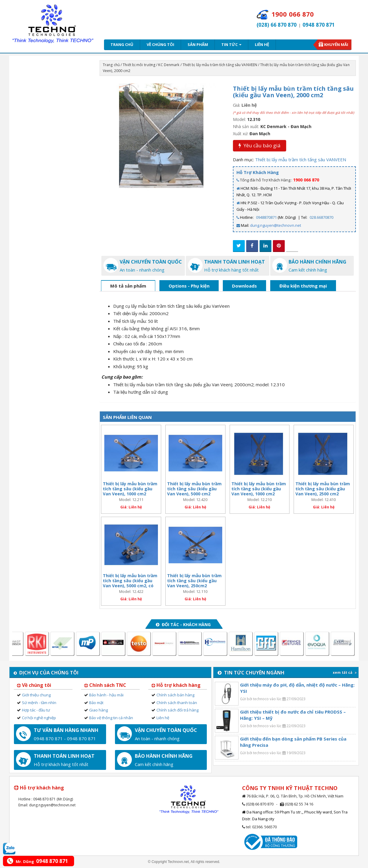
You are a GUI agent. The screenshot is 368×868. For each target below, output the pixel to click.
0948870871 (266, 217)
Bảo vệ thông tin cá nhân (111, 718)
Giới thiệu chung (36, 695)
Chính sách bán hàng (175, 695)
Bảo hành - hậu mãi (106, 695)
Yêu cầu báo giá (260, 145)
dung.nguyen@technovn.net (276, 225)
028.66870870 (321, 217)
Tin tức (231, 44)
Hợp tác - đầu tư (36, 710)
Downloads (244, 286)
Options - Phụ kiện (189, 286)
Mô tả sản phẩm (128, 286)
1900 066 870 (306, 180)
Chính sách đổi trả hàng (177, 710)
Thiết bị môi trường (139, 65)
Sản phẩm (198, 44)
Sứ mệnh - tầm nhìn (39, 703)
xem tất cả (345, 672)
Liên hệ (262, 44)
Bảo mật (96, 703)
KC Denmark (169, 65)
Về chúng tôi (160, 44)
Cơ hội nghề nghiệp (39, 718)
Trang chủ (122, 44)
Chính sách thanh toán (177, 703)
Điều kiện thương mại (303, 286)
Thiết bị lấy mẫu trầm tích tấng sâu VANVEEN (220, 65)
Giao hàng (99, 710)
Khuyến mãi (336, 44)
